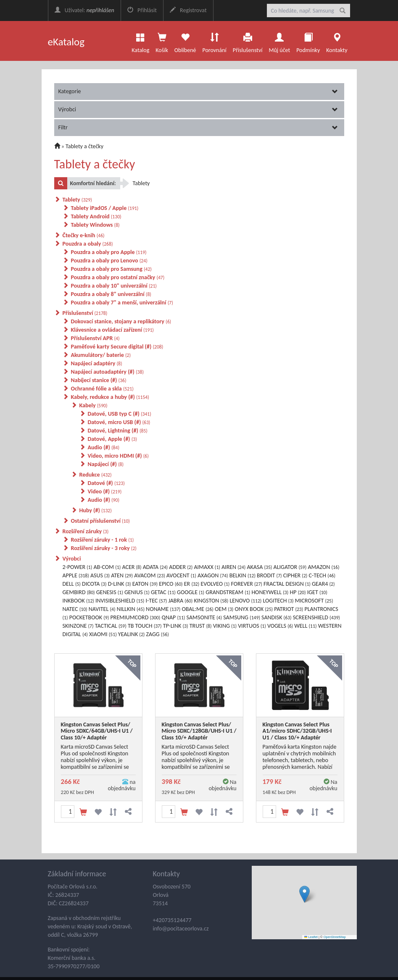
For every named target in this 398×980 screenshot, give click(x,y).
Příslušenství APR (95, 338)
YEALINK (132, 634)
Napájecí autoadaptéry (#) (107, 372)
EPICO (171, 584)
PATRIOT (289, 609)
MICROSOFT (314, 601)
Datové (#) (106, 483)
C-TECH (322, 575)
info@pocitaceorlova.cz (181, 929)
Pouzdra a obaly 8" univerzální (111, 294)
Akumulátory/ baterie (101, 355)
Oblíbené (185, 41)
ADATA (155, 567)
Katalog (140, 41)
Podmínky (308, 41)
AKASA (259, 567)
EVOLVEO (215, 584)
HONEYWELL (270, 592)
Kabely (94, 405)
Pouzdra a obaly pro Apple (109, 252)
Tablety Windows (95, 225)
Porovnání (214, 41)
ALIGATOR (290, 567)
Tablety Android (96, 216)
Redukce (96, 475)
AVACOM (149, 575)
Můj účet (279, 41)
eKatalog (66, 42)
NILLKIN (131, 609)
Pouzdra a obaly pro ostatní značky (118, 277)
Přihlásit (142, 10)
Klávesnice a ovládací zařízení (112, 330)
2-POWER (78, 567)
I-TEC (157, 601)
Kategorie (198, 91)
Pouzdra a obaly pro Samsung (111, 269)
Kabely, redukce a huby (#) (110, 397)
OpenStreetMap (335, 937)
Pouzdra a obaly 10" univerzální (114, 286)
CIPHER (295, 575)
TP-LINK (176, 626)
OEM (224, 609)
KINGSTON (211, 601)
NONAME (163, 609)
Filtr (198, 127)
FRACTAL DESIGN (287, 584)
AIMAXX (207, 567)
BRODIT (269, 575)
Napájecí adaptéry (97, 363)
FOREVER (246, 584)
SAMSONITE (204, 617)
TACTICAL (111, 626)
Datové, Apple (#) (112, 439)
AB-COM (107, 567)
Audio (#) (104, 447)
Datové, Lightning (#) (118, 431)
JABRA (181, 601)
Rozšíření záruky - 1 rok (103, 540)
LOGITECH (278, 601)
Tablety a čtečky (84, 146)
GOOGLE (191, 592)
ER (192, 584)
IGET (317, 592)
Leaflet (311, 937)
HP (298, 592)
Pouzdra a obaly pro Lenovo (109, 261)
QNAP (174, 617)
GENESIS (110, 592)
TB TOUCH (145, 626)
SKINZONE (78, 626)
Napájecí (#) (106, 464)
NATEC (75, 609)
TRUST (201, 626)
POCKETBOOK (89, 617)
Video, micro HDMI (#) (118, 456)
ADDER (181, 567)
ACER (132, 567)
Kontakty (337, 41)
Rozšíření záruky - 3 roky (104, 548)
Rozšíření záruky (86, 531)
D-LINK (120, 584)
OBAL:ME (198, 609)
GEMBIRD (79, 592)
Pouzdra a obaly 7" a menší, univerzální (122, 303)
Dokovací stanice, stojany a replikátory (121, 321)
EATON (145, 584)
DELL (72, 584)
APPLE (76, 575)
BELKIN (242, 575)
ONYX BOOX (254, 609)
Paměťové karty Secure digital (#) (117, 347)
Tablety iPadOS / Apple (105, 208)
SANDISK (276, 617)
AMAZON (323, 567)
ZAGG (158, 634)
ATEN (122, 575)
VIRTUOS (252, 626)
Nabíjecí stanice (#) (99, 380)
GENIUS (137, 592)
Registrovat (188, 10)
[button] (304, 894)
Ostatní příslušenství (100, 521)
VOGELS (280, 626)
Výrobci (198, 109)
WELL (305, 626)
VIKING (225, 626)
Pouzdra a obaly (88, 244)
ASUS (100, 575)
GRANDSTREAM (228, 592)
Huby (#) (96, 510)
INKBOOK (78, 601)
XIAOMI (103, 634)
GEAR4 (323, 584)
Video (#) (105, 491)
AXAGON (213, 575)
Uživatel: (84, 10)
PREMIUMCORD (135, 617)
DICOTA (94, 584)
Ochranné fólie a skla (102, 389)
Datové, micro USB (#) (119, 422)
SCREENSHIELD (316, 617)
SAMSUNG (242, 617)
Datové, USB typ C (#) (120, 414)
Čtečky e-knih (84, 235)
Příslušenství (248, 41)
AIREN (233, 567)
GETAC (163, 592)
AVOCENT (181, 575)
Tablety (77, 200)
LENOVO (245, 601)
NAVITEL (102, 609)
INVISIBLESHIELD (120, 601)
